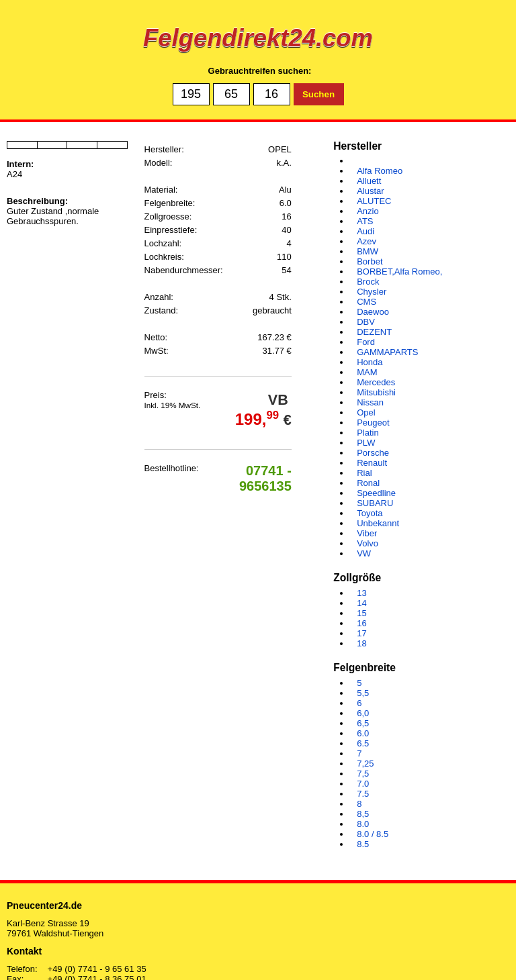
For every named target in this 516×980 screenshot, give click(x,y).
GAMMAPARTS (387, 352)
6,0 (363, 713)
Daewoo (373, 312)
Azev (367, 241)
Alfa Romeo (380, 171)
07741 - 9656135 (265, 478)
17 (361, 633)
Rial (364, 473)
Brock (368, 282)
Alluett (369, 181)
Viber (367, 533)
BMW (368, 251)
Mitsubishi (376, 392)
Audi (365, 231)
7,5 (363, 774)
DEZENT (374, 332)
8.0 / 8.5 (373, 834)
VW (364, 553)
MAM (367, 372)
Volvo (368, 543)
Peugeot (373, 423)
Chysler (372, 292)
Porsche (373, 453)
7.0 (363, 784)
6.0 (363, 733)
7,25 (365, 764)
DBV (366, 322)
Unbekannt (378, 523)
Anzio (368, 211)
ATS (365, 221)
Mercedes (376, 382)
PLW (366, 443)
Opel (366, 412)
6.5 (363, 743)
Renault (372, 463)
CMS (367, 302)
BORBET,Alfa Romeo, (399, 272)
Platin (368, 433)
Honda (370, 362)
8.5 (363, 844)
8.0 (363, 824)
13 (361, 593)
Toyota (370, 513)
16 (361, 623)
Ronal (368, 483)
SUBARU (375, 503)
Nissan (370, 402)
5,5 (363, 693)
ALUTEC (374, 201)
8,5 (363, 814)
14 (361, 603)
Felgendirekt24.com (258, 38)
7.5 (363, 794)
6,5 (363, 723)
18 (361, 643)
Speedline (376, 493)
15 (361, 613)
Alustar (370, 191)
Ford (366, 342)
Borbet (370, 261)
